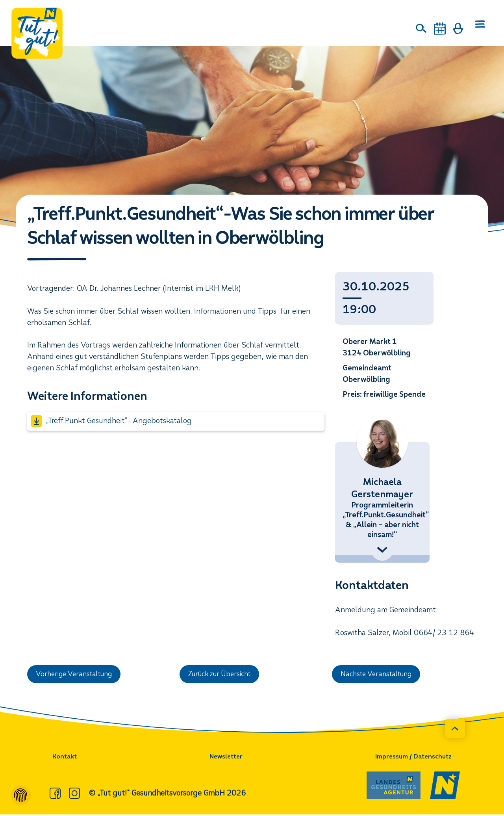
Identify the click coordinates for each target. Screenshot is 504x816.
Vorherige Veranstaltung (78, 675)
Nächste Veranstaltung (381, 675)
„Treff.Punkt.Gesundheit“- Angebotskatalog (111, 421)
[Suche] (422, 28)
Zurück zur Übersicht (224, 675)
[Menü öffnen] (479, 29)
